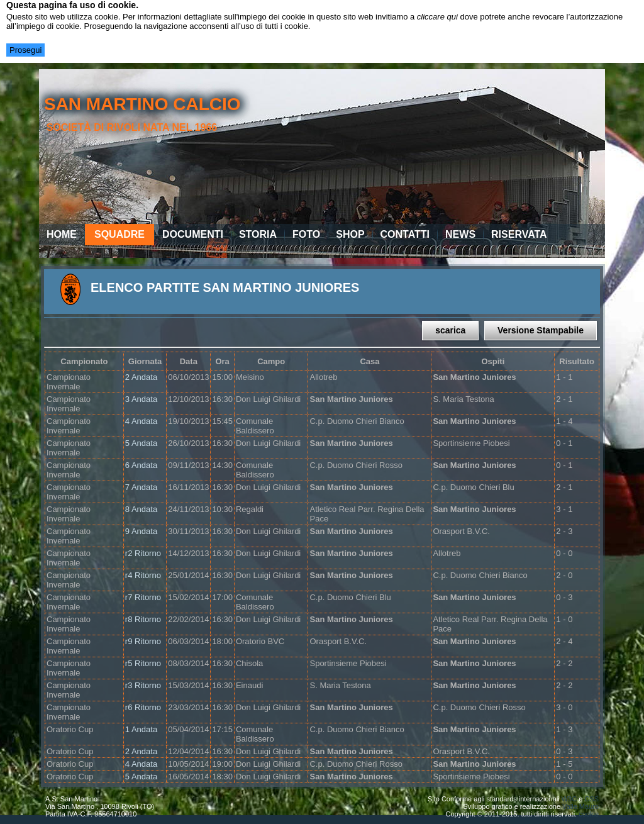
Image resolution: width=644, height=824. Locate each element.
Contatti (405, 234)
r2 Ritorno (143, 553)
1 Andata (141, 729)
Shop (350, 234)
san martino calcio (142, 104)
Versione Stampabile (541, 330)
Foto (306, 234)
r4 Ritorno (143, 575)
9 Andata (141, 531)
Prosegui (25, 50)
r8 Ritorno (143, 619)
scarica (450, 330)
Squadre (119, 234)
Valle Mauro (580, 806)
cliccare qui (437, 17)
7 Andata (141, 487)
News (460, 234)
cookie (589, 814)
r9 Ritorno (143, 641)
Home (62, 234)
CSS (591, 799)
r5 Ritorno (143, 663)
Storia (258, 234)
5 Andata (141, 443)
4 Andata (141, 421)
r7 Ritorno (143, 597)
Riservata (519, 234)
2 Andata (141, 377)
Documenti (193, 234)
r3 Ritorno (143, 685)
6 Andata (141, 465)
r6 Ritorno (143, 707)
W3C (569, 799)
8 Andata (141, 509)
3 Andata (141, 399)
